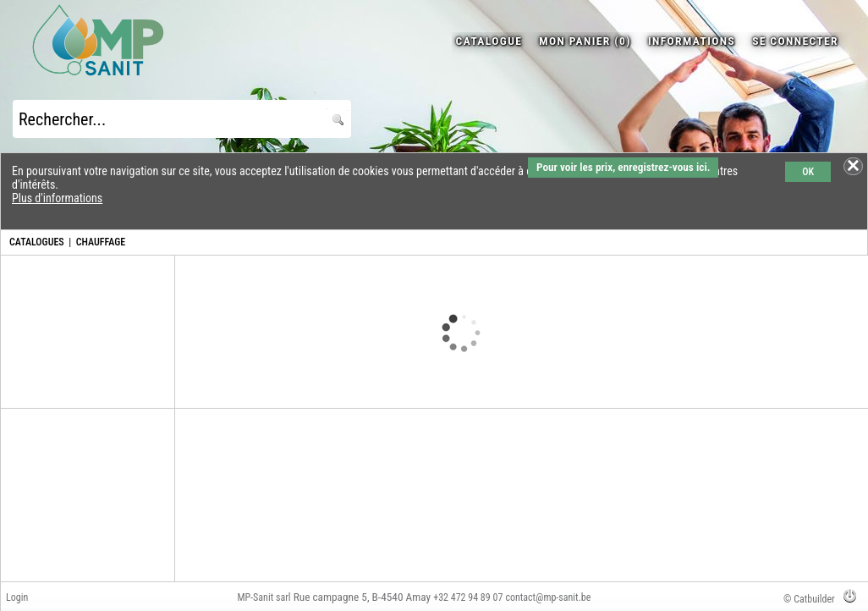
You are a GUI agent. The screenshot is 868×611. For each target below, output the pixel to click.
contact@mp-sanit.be (548, 597)
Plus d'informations (57, 198)
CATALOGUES (37, 242)
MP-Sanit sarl (264, 597)
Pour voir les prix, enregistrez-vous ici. (623, 167)
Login (17, 597)
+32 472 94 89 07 (468, 597)
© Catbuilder (809, 599)
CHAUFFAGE (101, 242)
